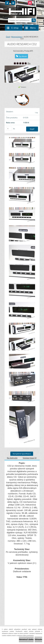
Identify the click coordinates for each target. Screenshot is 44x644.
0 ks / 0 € (36, 3)
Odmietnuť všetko (26, 639)
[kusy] (9, 129)
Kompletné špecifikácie (22, 454)
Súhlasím (38, 639)
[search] (34, 20)
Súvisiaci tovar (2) (30, 458)
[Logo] (21, 11)
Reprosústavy (17, 37)
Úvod (8, 37)
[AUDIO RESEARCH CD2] (22, 144)
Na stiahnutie (12, 458)
